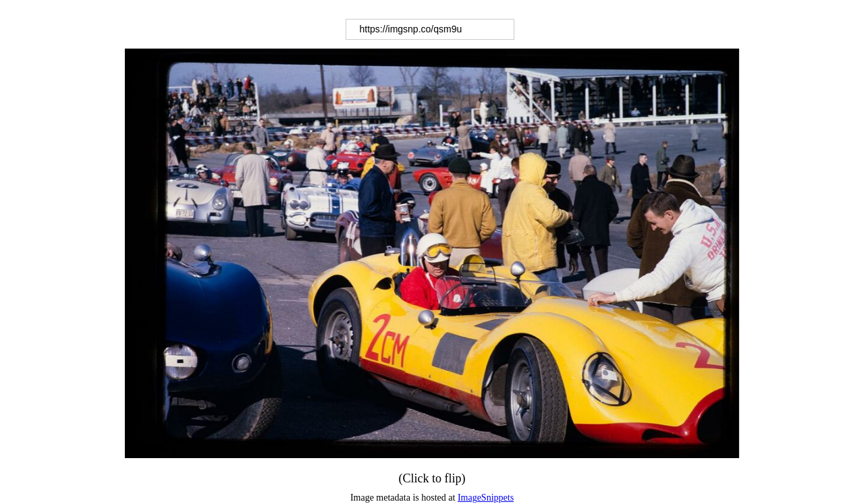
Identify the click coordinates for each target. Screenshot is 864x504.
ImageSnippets (486, 498)
